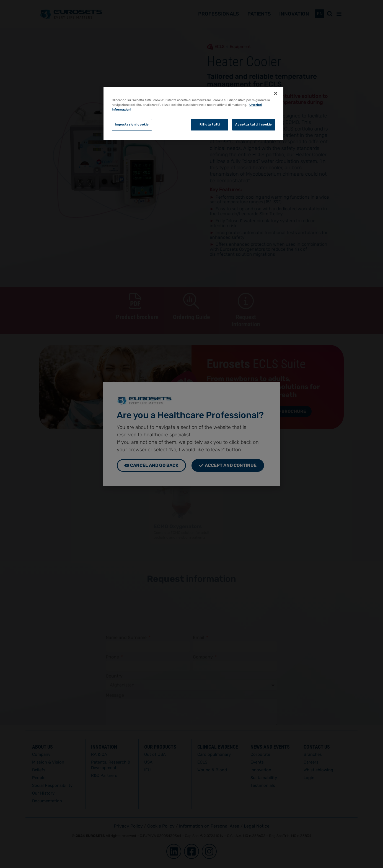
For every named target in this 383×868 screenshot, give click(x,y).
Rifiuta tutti (210, 124)
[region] (193, 113)
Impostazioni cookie (132, 124)
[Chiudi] (276, 93)
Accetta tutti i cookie (254, 124)
